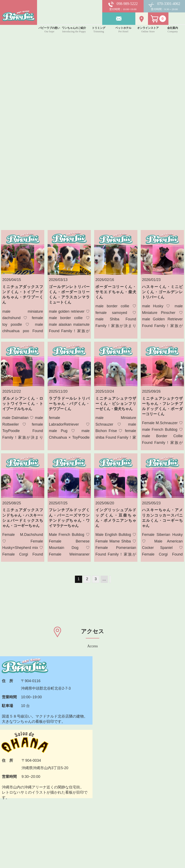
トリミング (57, 813)
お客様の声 (102, 794)
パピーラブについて (64, 794)
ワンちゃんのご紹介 (64, 803)
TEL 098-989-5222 (59, 746)
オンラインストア (62, 833)
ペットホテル (59, 823)
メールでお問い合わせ (130, 745)
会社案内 (100, 813)
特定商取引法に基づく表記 (115, 843)
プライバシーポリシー (111, 833)
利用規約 (100, 823)
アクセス (100, 803)
